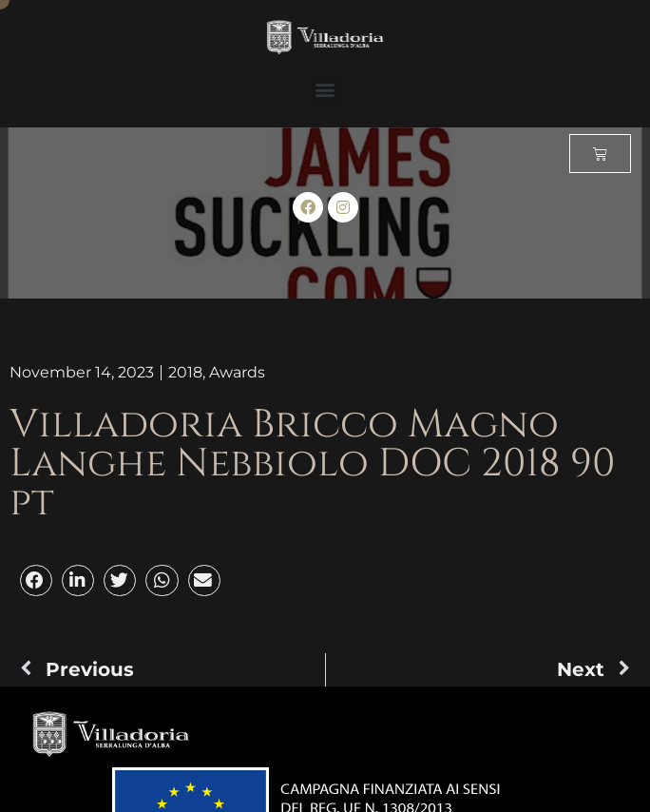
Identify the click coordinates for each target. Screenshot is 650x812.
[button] (325, 90)
